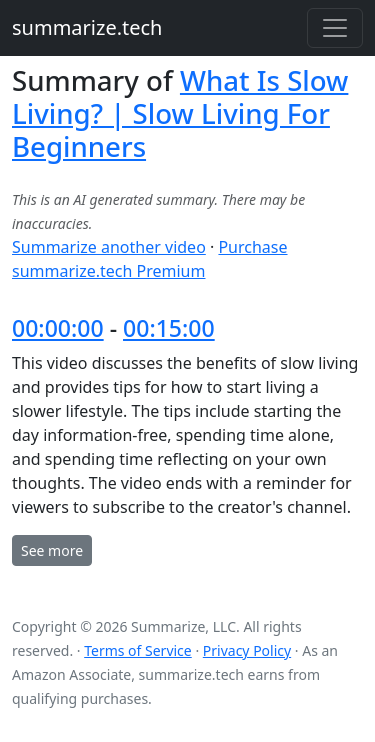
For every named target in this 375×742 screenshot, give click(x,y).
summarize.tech (87, 27)
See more (52, 550)
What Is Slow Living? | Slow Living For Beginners (180, 113)
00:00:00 (58, 328)
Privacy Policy (247, 650)
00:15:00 (169, 328)
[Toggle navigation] (335, 28)
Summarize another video (109, 247)
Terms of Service (138, 650)
